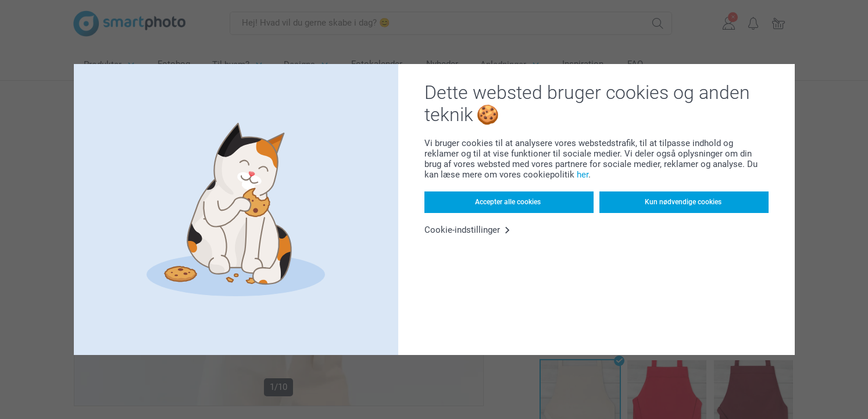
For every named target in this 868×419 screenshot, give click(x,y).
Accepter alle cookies (508, 202)
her (583, 175)
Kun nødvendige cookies (683, 202)
